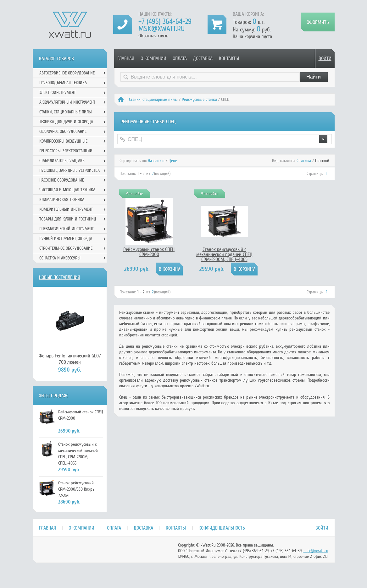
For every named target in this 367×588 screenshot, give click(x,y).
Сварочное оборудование (63, 131)
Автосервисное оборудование (67, 73)
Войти (325, 58)
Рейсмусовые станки (199, 99)
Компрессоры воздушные (63, 141)
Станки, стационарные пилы (153, 99)
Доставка (203, 58)
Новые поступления (60, 277)
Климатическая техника (62, 200)
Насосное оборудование (62, 180)
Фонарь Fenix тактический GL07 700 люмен (70, 359)
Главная (126, 58)
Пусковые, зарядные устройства (70, 170)
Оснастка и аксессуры (60, 258)
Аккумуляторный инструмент (67, 102)
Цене (173, 161)
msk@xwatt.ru (161, 29)
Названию (156, 161)
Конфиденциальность (222, 528)
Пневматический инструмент (67, 229)
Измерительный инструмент (66, 209)
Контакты (229, 58)
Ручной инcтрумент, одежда (66, 239)
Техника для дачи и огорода (66, 122)
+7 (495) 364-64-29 (165, 22)
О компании (153, 58)
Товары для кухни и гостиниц (68, 219)
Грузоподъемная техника (63, 83)
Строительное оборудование (66, 248)
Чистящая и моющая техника (67, 190)
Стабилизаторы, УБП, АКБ (62, 161)
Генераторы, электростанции (66, 151)
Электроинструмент (58, 93)
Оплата (180, 58)
